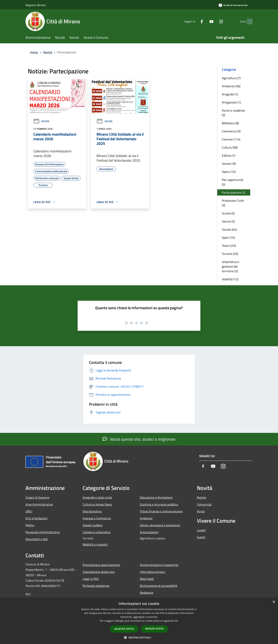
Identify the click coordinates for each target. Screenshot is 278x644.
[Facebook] (194, 21)
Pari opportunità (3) (233, 182)
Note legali (147, 579)
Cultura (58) (230, 147)
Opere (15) (229, 172)
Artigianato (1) (231, 102)
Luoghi (201, 530)
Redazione (147, 593)
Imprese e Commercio (97, 518)
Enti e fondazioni (36, 518)
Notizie (41, 121)
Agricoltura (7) (231, 78)
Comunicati (204, 504)
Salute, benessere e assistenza (160, 525)
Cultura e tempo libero (97, 504)
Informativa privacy (153, 572)
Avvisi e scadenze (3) (233, 113)
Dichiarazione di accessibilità (158, 586)
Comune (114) (231, 139)
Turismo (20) (230, 254)
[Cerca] (248, 21)
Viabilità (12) (230, 279)
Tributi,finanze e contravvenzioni (161, 511)
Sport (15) (228, 238)
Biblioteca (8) (230, 123)
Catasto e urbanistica (97, 532)
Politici (30, 525)
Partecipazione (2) (234, 192)
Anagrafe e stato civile (97, 497)
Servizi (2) (228, 221)
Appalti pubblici (93, 525)
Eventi (201, 537)
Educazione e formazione (156, 497)
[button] (139, 637)
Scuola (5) (228, 213)
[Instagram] (214, 21)
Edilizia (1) (228, 155)
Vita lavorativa (92, 511)
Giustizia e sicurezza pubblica (159, 504)
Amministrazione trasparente (159, 565)
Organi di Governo (37, 497)
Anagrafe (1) (230, 94)
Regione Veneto (36, 5)
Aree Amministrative (39, 504)
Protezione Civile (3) (233, 203)
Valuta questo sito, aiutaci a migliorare (139, 439)
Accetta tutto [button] (124, 629)
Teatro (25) (229, 246)
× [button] (274, 602)
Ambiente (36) (231, 86)
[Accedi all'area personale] (233, 5)
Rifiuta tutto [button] (155, 629)
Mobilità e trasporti (95, 544)
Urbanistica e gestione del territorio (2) (230, 266)
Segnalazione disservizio (99, 572)
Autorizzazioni (149, 532)
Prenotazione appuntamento (101, 565)
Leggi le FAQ (91, 579)
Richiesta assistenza (96, 586)
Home (34, 52)
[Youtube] (204, 21)
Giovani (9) (229, 164)
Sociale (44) (229, 229)
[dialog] (139, 621)
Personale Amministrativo (43, 532)
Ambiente (146, 518)
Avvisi (201, 511)
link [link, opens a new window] (176, 621)
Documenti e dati (37, 539)
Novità (48, 52)
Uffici (29, 511)
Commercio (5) (231, 131)
